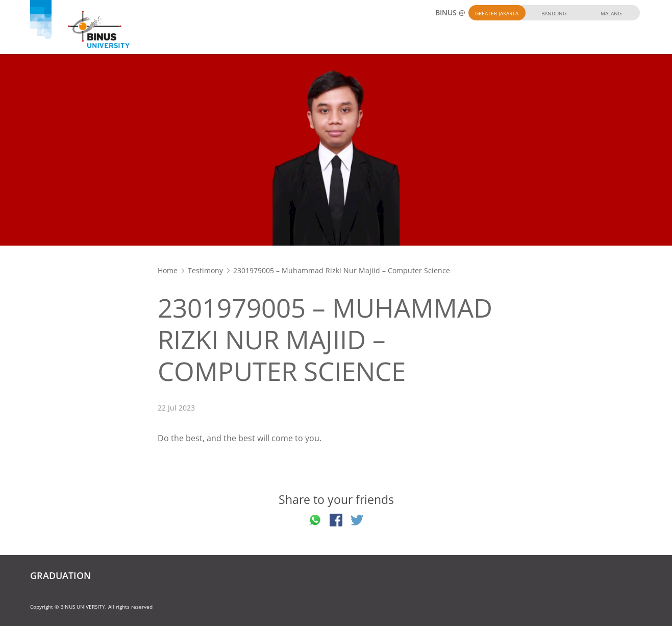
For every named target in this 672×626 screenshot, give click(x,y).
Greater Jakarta (497, 13)
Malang (611, 13)
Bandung (554, 13)
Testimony (205, 270)
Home (168, 270)
